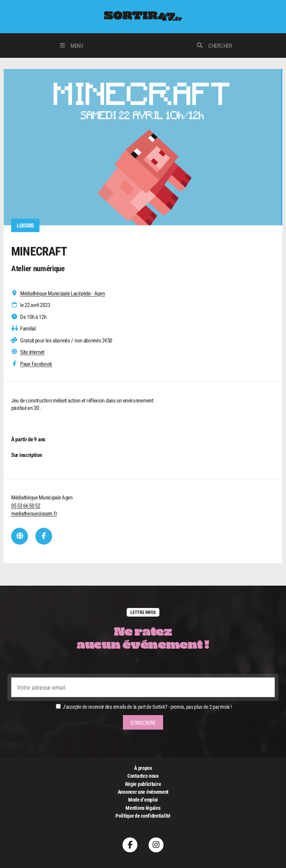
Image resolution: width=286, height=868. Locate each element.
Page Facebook (36, 364)
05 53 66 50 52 (26, 505)
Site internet (32, 352)
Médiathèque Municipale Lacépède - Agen (63, 293)
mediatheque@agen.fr (34, 513)
